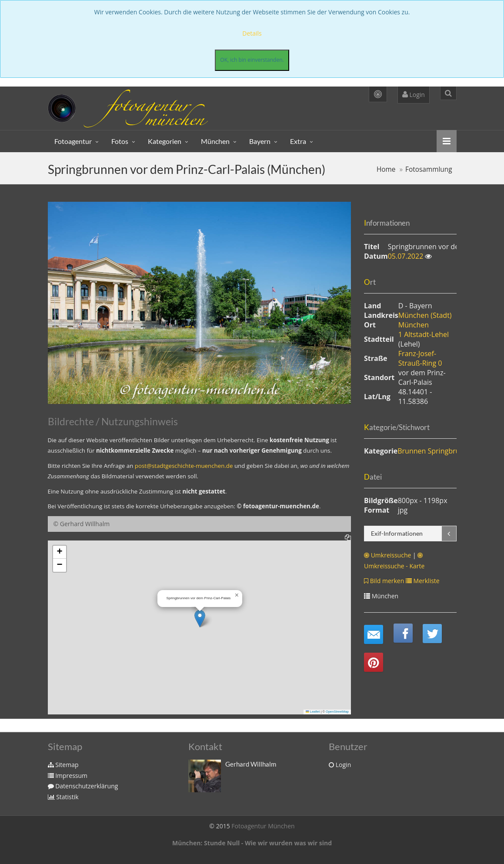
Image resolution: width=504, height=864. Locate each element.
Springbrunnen (452, 451)
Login (414, 95)
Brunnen (412, 451)
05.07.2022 (407, 256)
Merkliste (423, 581)
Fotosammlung (429, 169)
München (215, 141)
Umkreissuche (387, 555)
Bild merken (384, 581)
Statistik (63, 797)
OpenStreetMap (337, 712)
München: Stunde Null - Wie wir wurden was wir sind (252, 843)
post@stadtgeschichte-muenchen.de (184, 466)
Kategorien (165, 141)
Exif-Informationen (397, 533)
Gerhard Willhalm (251, 764)
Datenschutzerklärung (83, 786)
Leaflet (313, 712)
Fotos (120, 141)
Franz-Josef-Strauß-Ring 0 (420, 358)
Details (252, 33)
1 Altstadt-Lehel (424, 334)
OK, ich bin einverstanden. (252, 60)
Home (386, 169)
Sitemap (63, 765)
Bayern (260, 141)
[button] (200, 619)
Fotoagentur (73, 141)
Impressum (68, 776)
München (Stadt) (425, 315)
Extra (298, 141)
